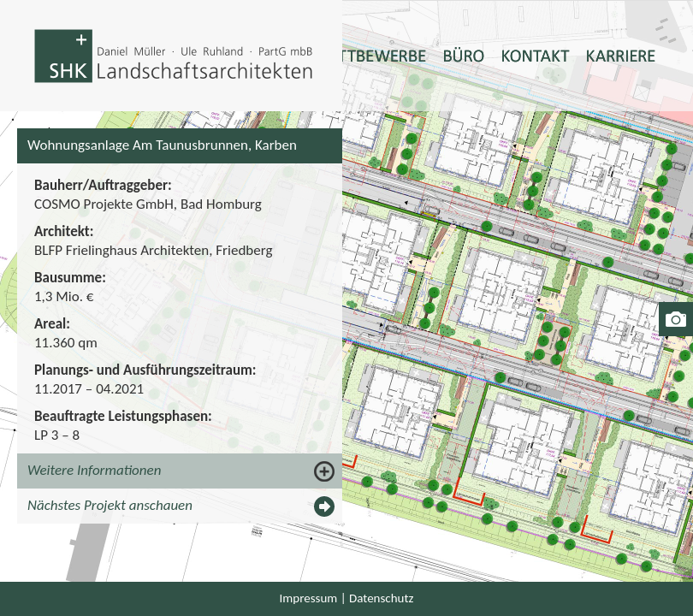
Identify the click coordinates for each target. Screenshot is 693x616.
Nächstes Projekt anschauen (110, 505)
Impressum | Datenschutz (347, 598)
